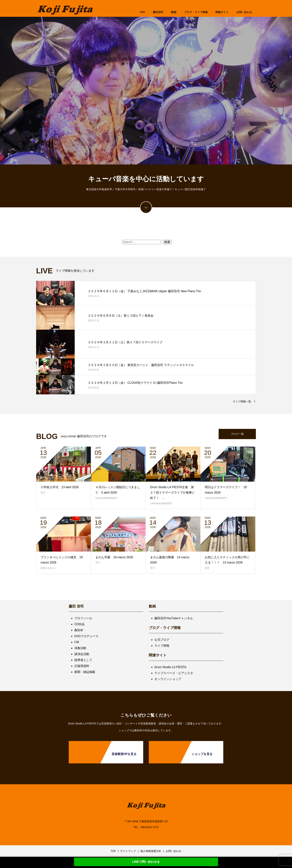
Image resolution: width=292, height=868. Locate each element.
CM (77, 642)
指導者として (83, 660)
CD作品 (79, 624)
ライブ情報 (162, 646)
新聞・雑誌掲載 (85, 672)
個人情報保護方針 (151, 851)
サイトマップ (128, 851)
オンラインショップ (168, 679)
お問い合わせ (174, 851)
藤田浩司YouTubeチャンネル (174, 618)
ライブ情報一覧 (242, 401)
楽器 (207, 568)
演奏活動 (80, 648)
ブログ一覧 (237, 434)
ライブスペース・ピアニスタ (174, 673)
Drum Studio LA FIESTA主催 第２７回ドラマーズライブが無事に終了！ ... (172, 493)
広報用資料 (82, 666)
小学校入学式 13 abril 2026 (60, 487)
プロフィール (83, 618)
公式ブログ (162, 640)
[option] (146, 82)
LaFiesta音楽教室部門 (106, 498)
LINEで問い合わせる (146, 862)
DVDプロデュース (86, 636)
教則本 (79, 630)
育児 (43, 493)
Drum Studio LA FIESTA (170, 667)
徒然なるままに (48, 568)
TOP (142, 12)
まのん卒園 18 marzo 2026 (114, 557)
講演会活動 (82, 654)
